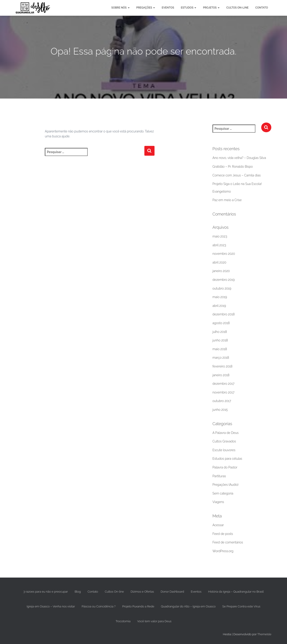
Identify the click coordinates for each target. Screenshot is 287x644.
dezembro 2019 (224, 280)
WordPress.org (223, 551)
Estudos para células (227, 459)
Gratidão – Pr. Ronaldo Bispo (233, 167)
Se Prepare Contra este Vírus (241, 606)
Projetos (211, 8)
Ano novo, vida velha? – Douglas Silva (239, 158)
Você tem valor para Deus (154, 621)
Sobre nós (121, 8)
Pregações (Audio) (226, 485)
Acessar (218, 525)
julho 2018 (220, 332)
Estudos (189, 8)
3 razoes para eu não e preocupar (46, 592)
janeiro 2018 (221, 375)
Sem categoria (223, 493)
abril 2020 (220, 262)
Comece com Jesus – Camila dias (237, 175)
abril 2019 (219, 306)
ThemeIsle (264, 634)
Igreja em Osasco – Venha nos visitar (51, 606)
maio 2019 (220, 297)
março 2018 (221, 358)
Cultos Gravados (224, 441)
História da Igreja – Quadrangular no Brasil (236, 592)
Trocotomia (123, 621)
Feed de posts (223, 534)
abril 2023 (219, 245)
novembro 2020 (224, 254)
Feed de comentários (228, 542)
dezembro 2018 (224, 314)
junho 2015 (220, 410)
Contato (262, 8)
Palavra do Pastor (225, 467)
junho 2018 (220, 340)
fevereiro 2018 (223, 366)
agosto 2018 (221, 323)
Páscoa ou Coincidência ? (99, 606)
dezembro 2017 (224, 384)
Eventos (168, 8)
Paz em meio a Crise (227, 200)
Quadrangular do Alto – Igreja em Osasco (188, 606)
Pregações (146, 8)
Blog (78, 592)
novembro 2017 (224, 392)
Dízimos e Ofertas (142, 592)
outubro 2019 (222, 288)
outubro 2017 (222, 401)
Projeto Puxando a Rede (138, 606)
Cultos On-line (237, 8)
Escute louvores (224, 450)
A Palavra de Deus (226, 433)
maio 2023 (220, 236)
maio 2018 (220, 349)
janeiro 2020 (221, 271)
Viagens (218, 502)
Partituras (219, 476)
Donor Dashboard (172, 592)
